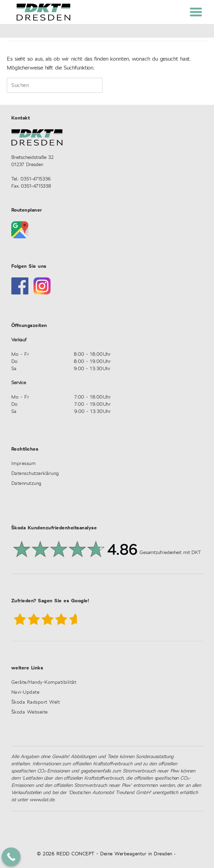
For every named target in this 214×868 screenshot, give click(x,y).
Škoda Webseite (30, 712)
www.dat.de (42, 800)
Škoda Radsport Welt (36, 702)
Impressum (24, 464)
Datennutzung (26, 484)
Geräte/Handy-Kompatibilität (44, 683)
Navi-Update (25, 693)
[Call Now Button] (11, 857)
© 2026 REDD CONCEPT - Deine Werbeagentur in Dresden (105, 854)
